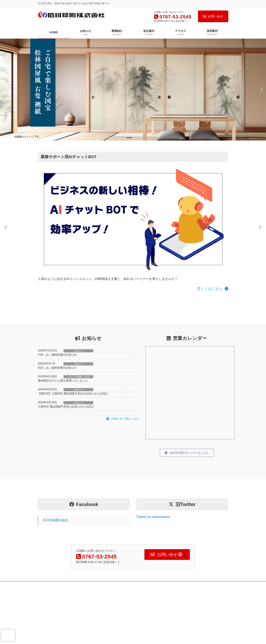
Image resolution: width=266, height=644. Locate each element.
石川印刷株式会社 (56, 509)
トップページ (47, 594)
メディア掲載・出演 (78, 366)
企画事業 (110, 615)
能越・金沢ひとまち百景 (184, 628)
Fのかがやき (178, 615)
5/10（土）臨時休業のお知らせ (57, 357)
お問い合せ (213, 16)
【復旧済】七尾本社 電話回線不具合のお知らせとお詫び (73, 383)
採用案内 (45, 628)
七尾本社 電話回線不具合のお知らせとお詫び (66, 396)
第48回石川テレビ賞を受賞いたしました (63, 370)
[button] (129, 138)
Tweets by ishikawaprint (153, 506)
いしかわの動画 (180, 621)
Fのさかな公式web (181, 594)
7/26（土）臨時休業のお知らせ (57, 344)
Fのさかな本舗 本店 (182, 601)
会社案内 (45, 615)
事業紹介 (45, 608)
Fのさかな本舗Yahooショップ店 (188, 608)
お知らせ (78, 340)
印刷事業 (110, 594)
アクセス (45, 621)
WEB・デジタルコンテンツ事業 (123, 601)
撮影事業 (110, 608)
